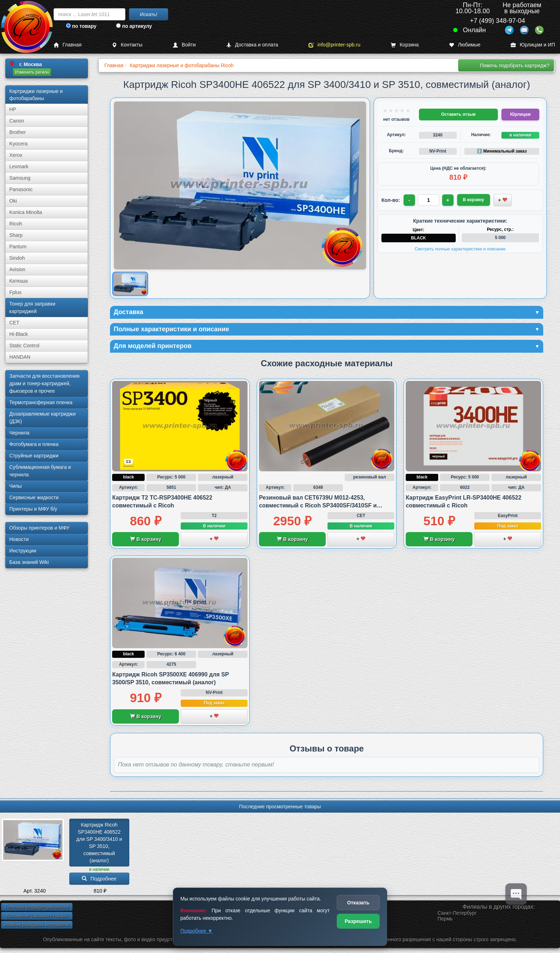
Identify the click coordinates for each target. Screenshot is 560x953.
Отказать (358, 903)
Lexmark (19, 167)
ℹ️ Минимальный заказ (502, 151)
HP (13, 109)
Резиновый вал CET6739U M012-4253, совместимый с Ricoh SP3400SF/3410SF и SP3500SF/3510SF (318, 506)
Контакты (127, 45)
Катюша (19, 281)
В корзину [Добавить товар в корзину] (474, 200)
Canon (17, 121)
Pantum (18, 247)
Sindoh (17, 258)
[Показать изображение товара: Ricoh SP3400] (130, 284)
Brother (17, 132)
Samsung (20, 178)
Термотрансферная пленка (41, 402)
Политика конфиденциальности (37, 907)
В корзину (146, 539)
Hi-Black (19, 334)
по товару (81, 26)
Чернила (19, 433)
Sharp (16, 235)
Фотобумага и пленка (34, 444)
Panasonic (21, 189)
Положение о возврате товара (37, 916)
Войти (184, 45)
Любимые (465, 45)
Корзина (405, 45)
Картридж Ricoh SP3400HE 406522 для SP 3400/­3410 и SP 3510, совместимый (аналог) (100, 843)
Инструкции (23, 551)
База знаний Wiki (29, 562)
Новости (19, 539)
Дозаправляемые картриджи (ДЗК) (42, 418)
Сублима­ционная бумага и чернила (40, 471)
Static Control (24, 346)
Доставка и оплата (252, 45)
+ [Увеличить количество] (448, 200)
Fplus (15, 292)
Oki (13, 201)
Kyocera (18, 144)
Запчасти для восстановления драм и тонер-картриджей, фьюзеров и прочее (44, 383)
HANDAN (20, 357)
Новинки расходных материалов (37, 925)
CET (14, 323)
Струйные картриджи (34, 456)
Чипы (16, 486)
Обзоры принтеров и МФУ (39, 528)
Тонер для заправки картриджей (32, 307)
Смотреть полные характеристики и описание (460, 249)
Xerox (16, 155)
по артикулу (134, 26)
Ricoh (16, 224)
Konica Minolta (26, 212)
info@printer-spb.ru (334, 45)
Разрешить (358, 921)
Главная (67, 45)
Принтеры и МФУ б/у (33, 509)
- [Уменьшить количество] (409, 200)
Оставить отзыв (458, 114)
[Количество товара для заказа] (429, 200)
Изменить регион (32, 72)
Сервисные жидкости (34, 497)
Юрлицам (520, 114)
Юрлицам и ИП (533, 45)
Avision (17, 269)
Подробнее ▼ (196, 931)
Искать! (149, 14)
